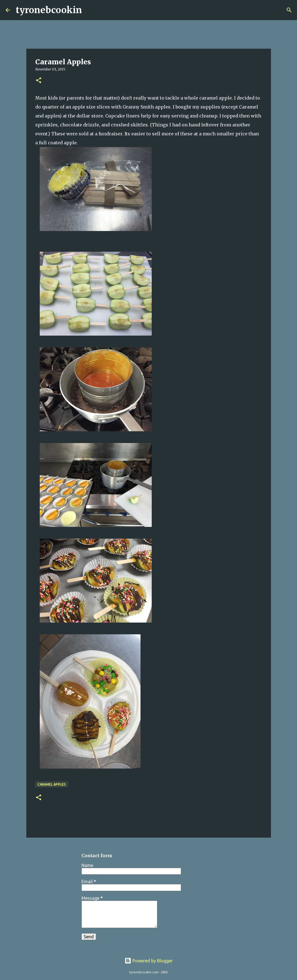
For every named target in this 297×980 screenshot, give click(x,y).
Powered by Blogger (149, 961)
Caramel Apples (52, 784)
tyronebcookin (49, 10)
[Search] (90, 10)
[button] (39, 81)
